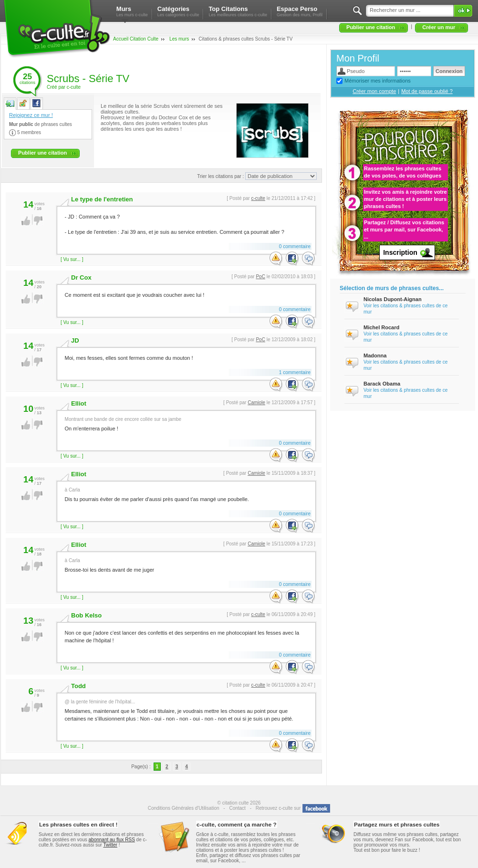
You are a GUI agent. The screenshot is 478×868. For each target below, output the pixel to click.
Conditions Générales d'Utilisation (184, 808)
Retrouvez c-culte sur (278, 808)
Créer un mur (439, 27)
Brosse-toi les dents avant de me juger (186, 565)
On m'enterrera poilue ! (186, 424)
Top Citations (238, 11)
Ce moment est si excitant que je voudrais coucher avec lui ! (186, 294)
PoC (260, 277)
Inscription (400, 252)
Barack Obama (382, 384)
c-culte (258, 198)
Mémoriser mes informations (378, 81)
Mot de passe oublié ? (427, 91)
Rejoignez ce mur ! (31, 115)
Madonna (375, 356)
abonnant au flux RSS (112, 840)
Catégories (178, 11)
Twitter (110, 845)
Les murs (179, 39)
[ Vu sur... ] (72, 259)
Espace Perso (300, 11)
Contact (237, 808)
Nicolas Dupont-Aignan (393, 299)
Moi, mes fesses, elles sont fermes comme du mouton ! (186, 357)
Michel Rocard (381, 327)
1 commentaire (295, 372)
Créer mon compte (374, 91)
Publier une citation (371, 27)
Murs (132, 11)
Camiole (256, 403)
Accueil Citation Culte (136, 39)
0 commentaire (295, 246)
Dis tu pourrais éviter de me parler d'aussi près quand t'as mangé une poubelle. (186, 494)
